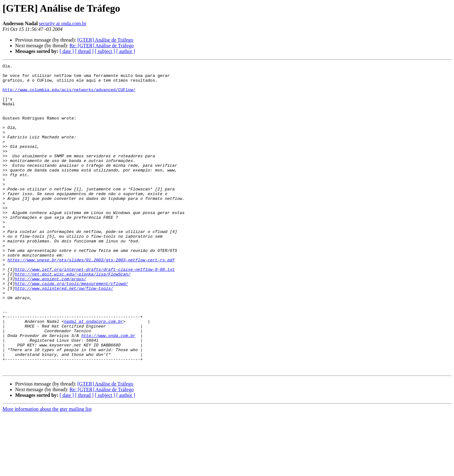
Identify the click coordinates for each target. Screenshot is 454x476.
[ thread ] (84, 51)
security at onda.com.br (63, 23)
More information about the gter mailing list (47, 470)
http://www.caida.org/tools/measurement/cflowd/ (71, 328)
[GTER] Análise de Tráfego (105, 40)
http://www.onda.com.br (108, 390)
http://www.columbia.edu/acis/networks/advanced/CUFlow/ (69, 95)
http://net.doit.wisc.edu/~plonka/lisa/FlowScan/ (73, 316)
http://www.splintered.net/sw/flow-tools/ (64, 334)
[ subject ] (105, 51)
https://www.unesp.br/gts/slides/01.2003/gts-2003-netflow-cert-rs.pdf (91, 299)
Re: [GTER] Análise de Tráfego (102, 46)
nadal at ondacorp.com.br (93, 373)
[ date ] (67, 51)
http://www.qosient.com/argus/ (50, 322)
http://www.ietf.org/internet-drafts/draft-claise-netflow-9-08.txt (95, 311)
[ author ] (126, 51)
